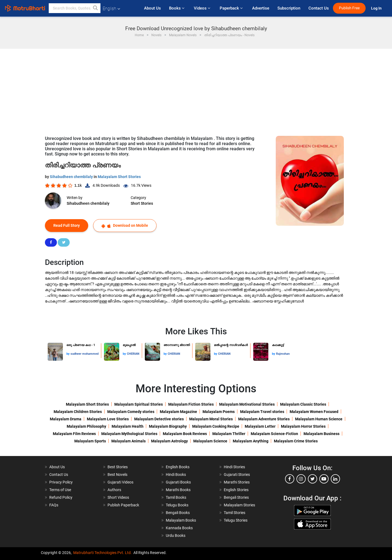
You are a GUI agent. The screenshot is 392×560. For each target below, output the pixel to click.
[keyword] (75, 8)
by (68, 354)
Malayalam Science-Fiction (274, 434)
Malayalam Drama (66, 419)
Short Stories (142, 203)
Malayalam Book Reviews (185, 434)
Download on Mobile (125, 226)
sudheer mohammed (85, 354)
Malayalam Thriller (229, 434)
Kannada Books (179, 528)
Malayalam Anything (251, 441)
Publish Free (349, 8)
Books (177, 8)
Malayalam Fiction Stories (191, 404)
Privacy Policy (61, 482)
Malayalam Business (321, 434)
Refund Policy (61, 497)
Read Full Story (67, 225)
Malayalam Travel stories (262, 412)
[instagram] (301, 479)
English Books (178, 467)
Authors (114, 490)
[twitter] (313, 479)
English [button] (111, 9)
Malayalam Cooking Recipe (216, 426)
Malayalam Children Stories (78, 412)
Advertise (261, 8)
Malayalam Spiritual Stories (139, 404)
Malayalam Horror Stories (303, 426)
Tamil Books (176, 497)
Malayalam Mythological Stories (129, 434)
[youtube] (324, 479)
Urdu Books (176, 535)
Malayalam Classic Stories (303, 404)
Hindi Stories (234, 467)
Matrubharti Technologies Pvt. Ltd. (102, 553)
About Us (152, 8)
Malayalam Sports (90, 441)
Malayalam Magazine (178, 412)
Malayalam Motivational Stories (247, 404)
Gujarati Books (178, 482)
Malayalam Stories (239, 505)
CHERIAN (133, 354)
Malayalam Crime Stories (296, 441)
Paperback (232, 8)
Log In (377, 8)
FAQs (54, 505)
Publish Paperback (123, 505)
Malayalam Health (128, 426)
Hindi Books (176, 475)
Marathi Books (178, 490)
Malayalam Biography (168, 426)
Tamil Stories (235, 513)
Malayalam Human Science (319, 419)
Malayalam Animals (128, 441)
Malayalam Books (181, 520)
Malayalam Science (210, 441)
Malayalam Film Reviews (74, 434)
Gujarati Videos (120, 482)
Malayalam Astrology (169, 441)
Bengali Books (178, 513)
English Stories (236, 490)
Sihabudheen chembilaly (72, 177)
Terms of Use (60, 490)
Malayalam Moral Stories (211, 419)
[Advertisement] (196, 90)
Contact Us (319, 8)
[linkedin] (335, 479)
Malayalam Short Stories (119, 177)
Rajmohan (283, 354)
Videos (203, 8)
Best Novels (117, 475)
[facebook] (290, 479)
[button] (96, 8)
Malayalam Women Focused (314, 412)
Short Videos (118, 497)
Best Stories (118, 467)
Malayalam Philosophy (86, 426)
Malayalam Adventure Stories (264, 419)
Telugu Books (177, 505)
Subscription (289, 8)
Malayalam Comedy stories (131, 412)
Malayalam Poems (219, 412)
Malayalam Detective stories (159, 419)
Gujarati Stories (237, 475)
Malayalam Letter (260, 426)
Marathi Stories (237, 482)
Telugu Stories (236, 520)
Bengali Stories (236, 497)
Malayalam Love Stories (108, 419)
